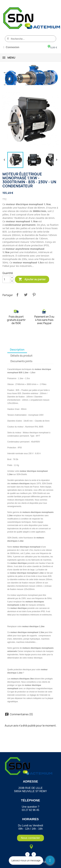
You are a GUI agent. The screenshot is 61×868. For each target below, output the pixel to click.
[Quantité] (6, 279)
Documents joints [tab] (21, 361)
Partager (17, 295)
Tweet (26, 295)
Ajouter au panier (32, 279)
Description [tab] (17, 350)
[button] (30, 838)
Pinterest (34, 295)
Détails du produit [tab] (21, 356)
